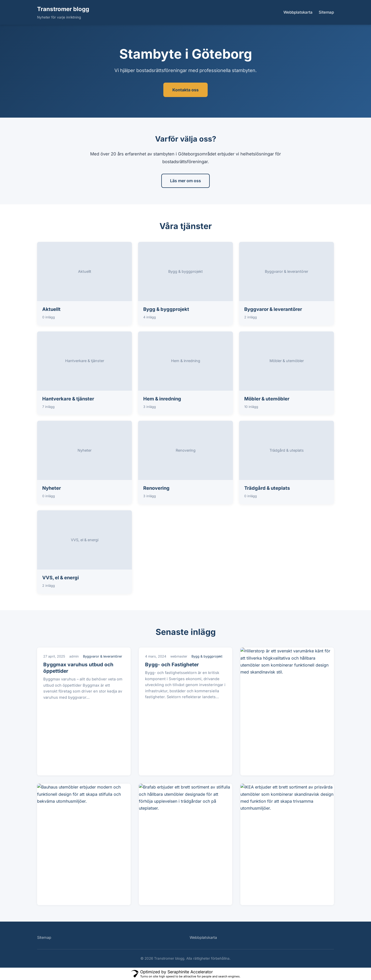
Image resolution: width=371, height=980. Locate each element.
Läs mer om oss (185, 181)
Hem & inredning (162, 399)
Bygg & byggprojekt (166, 309)
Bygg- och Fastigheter (172, 664)
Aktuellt (51, 309)
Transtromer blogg (63, 9)
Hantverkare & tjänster (68, 399)
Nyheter (52, 488)
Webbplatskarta (298, 12)
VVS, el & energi (61, 577)
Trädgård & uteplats (267, 488)
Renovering (156, 488)
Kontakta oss (185, 90)
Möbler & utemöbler (267, 399)
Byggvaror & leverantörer (273, 309)
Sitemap (326, 12)
